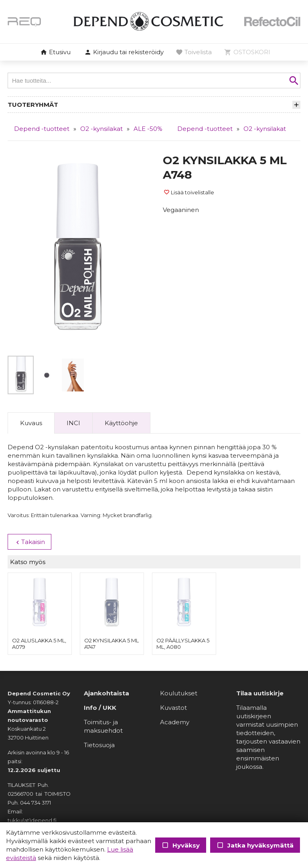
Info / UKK (100, 708)
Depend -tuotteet (42, 129)
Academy (175, 722)
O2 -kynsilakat (101, 129)
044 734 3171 (35, 803)
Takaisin (29, 542)
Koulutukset (179, 693)
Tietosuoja (99, 745)
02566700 (20, 794)
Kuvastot (173, 708)
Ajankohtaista (106, 693)
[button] (124, 53)
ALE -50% (148, 129)
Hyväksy (181, 845)
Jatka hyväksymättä (255, 845)
